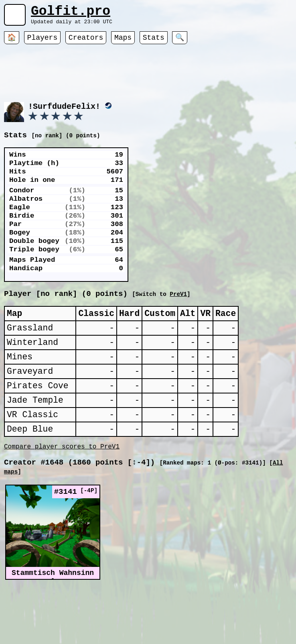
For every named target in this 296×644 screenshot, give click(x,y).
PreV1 (260, 304)
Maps (123, 42)
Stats (154, 42)
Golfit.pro (71, 13)
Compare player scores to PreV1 (62, 476)
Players (43, 42)
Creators (86, 42)
